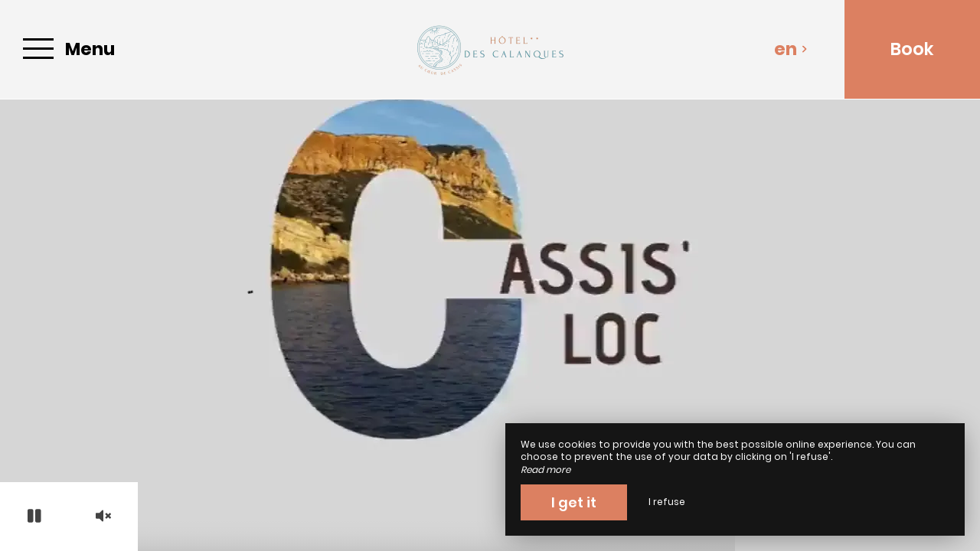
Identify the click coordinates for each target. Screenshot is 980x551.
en (791, 49)
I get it (574, 502)
